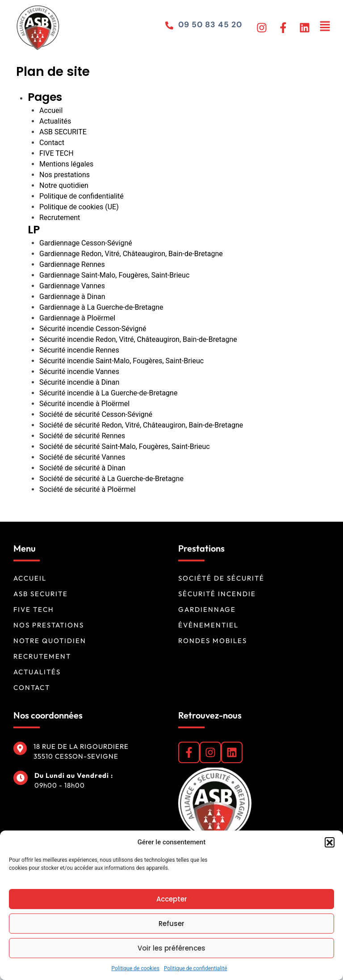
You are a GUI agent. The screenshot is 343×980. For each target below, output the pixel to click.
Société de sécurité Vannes (82, 457)
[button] (330, 842)
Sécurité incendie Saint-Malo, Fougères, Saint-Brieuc (121, 361)
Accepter (172, 899)
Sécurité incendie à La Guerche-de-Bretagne (108, 393)
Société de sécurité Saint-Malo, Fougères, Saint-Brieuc (125, 446)
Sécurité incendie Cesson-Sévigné (93, 329)
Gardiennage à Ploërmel (77, 318)
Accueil (51, 110)
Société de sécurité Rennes (82, 436)
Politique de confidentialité (196, 968)
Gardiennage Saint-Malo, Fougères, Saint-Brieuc (114, 275)
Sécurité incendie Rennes (79, 350)
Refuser (171, 924)
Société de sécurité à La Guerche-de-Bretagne (111, 479)
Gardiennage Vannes (72, 286)
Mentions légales (66, 164)
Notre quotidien (64, 185)
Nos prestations (65, 175)
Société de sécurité (221, 578)
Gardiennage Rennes (72, 264)
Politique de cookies (136, 968)
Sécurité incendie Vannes (79, 372)
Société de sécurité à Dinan (82, 468)
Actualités (55, 121)
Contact (52, 143)
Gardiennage (207, 609)
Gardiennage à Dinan (72, 297)
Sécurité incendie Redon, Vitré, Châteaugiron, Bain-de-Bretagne (138, 339)
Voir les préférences (171, 948)
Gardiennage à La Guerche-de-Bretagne (101, 307)
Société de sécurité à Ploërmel (88, 489)
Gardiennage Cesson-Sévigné (86, 243)
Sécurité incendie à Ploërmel (84, 404)
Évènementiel (208, 625)
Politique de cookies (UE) (79, 207)
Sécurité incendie (217, 594)
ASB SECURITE (63, 132)
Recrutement (60, 218)
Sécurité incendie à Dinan (79, 382)
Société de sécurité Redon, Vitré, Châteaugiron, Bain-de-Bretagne (141, 425)
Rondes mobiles (213, 641)
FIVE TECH (56, 153)
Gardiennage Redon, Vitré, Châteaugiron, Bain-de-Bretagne (131, 254)
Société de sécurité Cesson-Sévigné (96, 414)
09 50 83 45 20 (209, 25)
